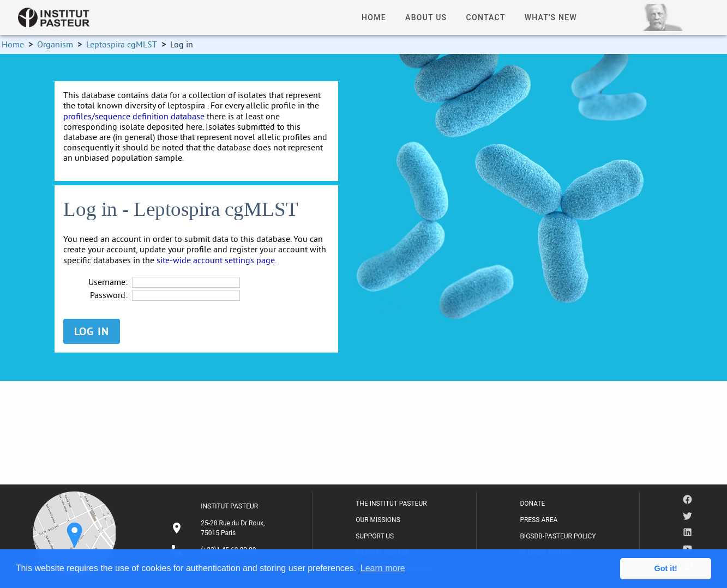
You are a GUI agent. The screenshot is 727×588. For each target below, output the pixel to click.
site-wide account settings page (216, 260)
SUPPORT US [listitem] (375, 536)
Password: (109, 295)
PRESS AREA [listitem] (539, 520)
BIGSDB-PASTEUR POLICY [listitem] (558, 536)
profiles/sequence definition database (134, 116)
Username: (108, 282)
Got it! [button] (666, 568)
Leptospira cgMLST (122, 44)
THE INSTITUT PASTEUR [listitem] (391, 504)
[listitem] (219, 528)
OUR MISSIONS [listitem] (378, 520)
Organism (55, 44)
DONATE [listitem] (532, 504)
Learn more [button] (383, 568)
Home (13, 44)
